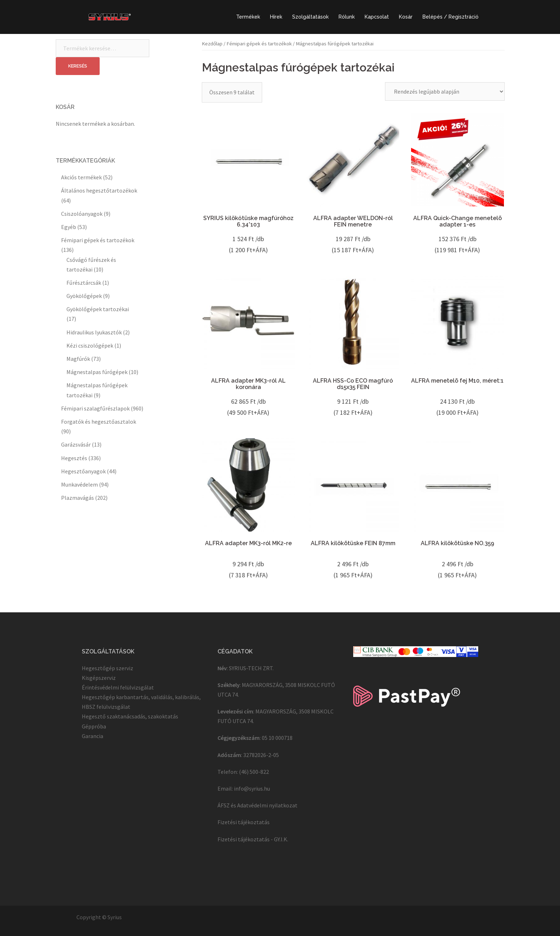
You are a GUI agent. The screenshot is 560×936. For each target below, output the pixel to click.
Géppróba (94, 726)
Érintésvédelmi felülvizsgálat (118, 687)
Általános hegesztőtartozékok (99, 190)
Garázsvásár (76, 444)
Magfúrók (78, 359)
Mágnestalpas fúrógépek (97, 372)
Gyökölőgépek (84, 296)
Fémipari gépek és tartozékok (259, 44)
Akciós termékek (81, 177)
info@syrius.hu (252, 788)
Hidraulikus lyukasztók (94, 332)
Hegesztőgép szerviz (107, 668)
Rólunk (347, 17)
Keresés (78, 66)
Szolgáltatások (310, 17)
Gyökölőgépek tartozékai (98, 309)
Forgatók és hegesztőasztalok (99, 422)
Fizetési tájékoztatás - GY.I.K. (253, 839)
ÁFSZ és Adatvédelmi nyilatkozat (257, 805)
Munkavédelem (79, 484)
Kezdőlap (212, 44)
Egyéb (69, 227)
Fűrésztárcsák (84, 283)
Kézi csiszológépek (90, 345)
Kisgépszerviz (99, 678)
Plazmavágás (77, 498)
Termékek (248, 17)
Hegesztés (74, 458)
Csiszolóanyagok (82, 214)
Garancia (92, 736)
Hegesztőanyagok (83, 471)
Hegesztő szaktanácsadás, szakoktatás (130, 716)
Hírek (276, 17)
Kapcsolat (377, 17)
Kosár (406, 17)
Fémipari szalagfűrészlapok (95, 408)
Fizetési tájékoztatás (244, 822)
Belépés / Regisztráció (451, 17)
